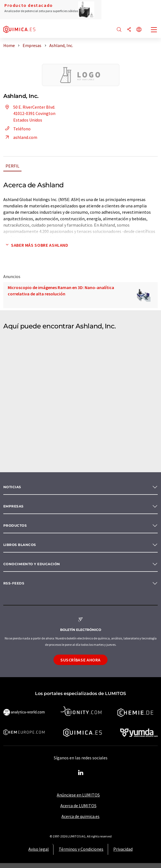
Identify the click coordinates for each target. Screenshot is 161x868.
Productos (15, 525)
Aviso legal (39, 849)
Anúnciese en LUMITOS (78, 795)
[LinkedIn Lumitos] (80, 773)
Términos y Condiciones (81, 849)
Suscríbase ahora (80, 660)
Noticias (12, 487)
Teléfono (17, 129)
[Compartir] (129, 30)
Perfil (12, 166)
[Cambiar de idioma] (139, 30)
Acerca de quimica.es (80, 816)
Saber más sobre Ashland (36, 245)
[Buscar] (119, 30)
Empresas (14, 506)
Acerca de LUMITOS (78, 806)
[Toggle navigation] (154, 30)
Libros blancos (20, 545)
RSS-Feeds (14, 583)
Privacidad (123, 849)
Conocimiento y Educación (32, 564)
